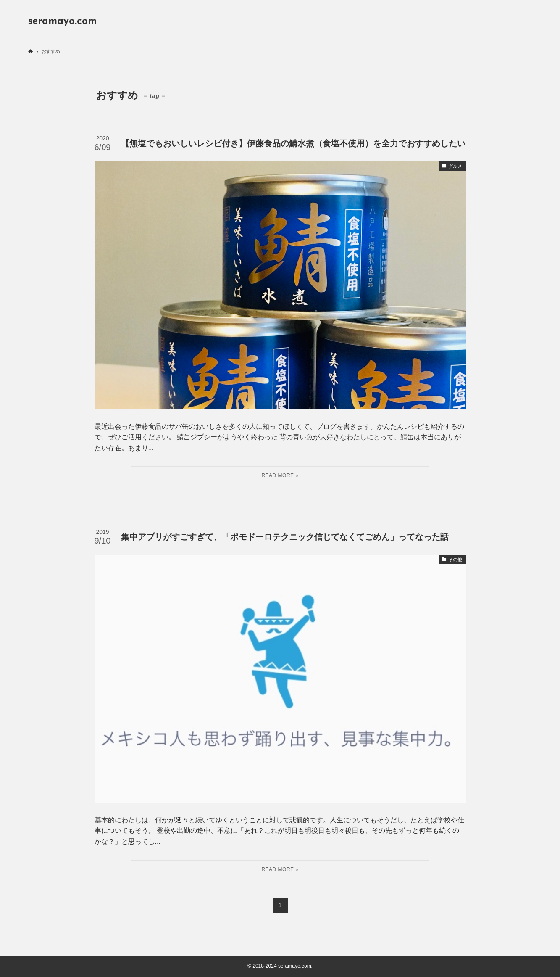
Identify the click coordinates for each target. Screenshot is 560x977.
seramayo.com (62, 21)
